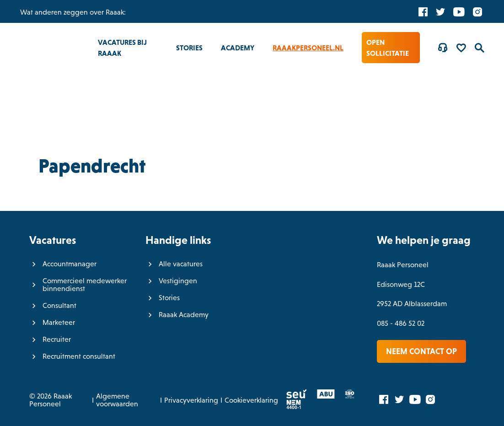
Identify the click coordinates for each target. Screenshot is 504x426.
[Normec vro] (290, 407)
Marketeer (59, 322)
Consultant (59, 305)
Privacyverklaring (191, 400)
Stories (189, 48)
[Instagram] (477, 11)
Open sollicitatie (388, 48)
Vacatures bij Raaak (122, 48)
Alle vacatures (181, 264)
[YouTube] (459, 11)
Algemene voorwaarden (117, 400)
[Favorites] (461, 48)
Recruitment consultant (79, 356)
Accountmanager (70, 264)
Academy (238, 48)
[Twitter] (440, 11)
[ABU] (322, 396)
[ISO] (346, 396)
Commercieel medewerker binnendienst (85, 285)
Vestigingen (178, 281)
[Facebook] (423, 11)
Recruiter (57, 339)
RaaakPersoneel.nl (308, 48)
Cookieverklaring (251, 400)
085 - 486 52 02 (401, 323)
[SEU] (293, 396)
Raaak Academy (184, 315)
